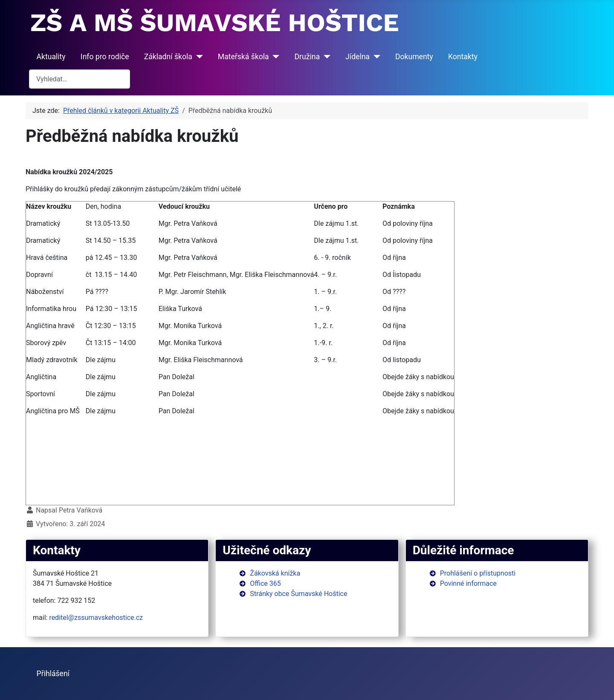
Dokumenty (414, 57)
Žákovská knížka (275, 573)
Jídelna (358, 57)
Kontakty (463, 57)
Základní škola (168, 57)
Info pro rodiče (105, 57)
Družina (307, 57)
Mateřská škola (243, 57)
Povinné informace (468, 583)
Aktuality (51, 57)
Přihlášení (53, 674)
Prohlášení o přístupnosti (478, 573)
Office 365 (265, 583)
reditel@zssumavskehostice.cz (96, 618)
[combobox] (80, 79)
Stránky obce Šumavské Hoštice (298, 594)
